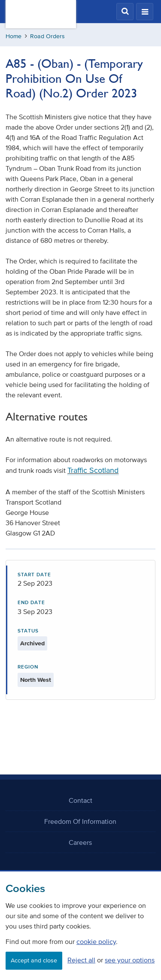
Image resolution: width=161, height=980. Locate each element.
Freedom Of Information (80, 821)
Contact (80, 800)
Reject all (81, 960)
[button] (125, 12)
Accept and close (34, 960)
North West (36, 680)
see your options (130, 960)
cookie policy (96, 941)
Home (14, 36)
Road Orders (47, 36)
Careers (80, 842)
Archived (32, 643)
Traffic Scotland (93, 470)
